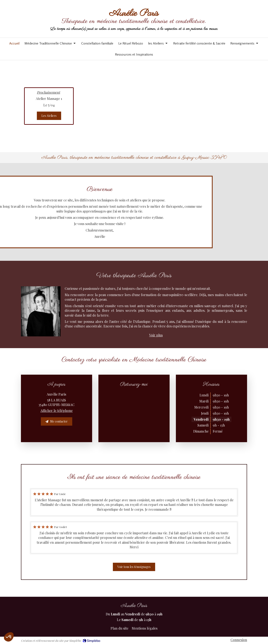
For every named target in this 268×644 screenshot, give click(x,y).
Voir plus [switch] (156, 335)
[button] (9, 637)
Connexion (239, 640)
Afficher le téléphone (57, 410)
